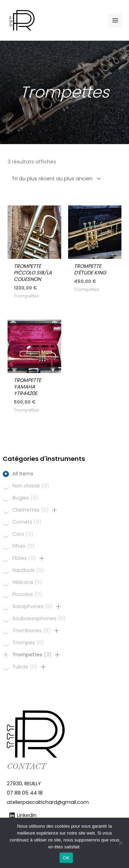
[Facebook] (98, 20)
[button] (55, 510)
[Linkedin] (76, 20)
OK (66, 858)
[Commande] (55, 179)
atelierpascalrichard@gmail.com (48, 802)
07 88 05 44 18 (25, 793)
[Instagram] (87, 20)
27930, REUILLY (24, 784)
